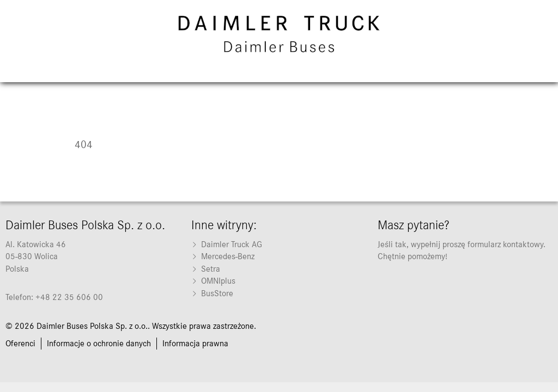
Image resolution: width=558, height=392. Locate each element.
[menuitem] (279, 244)
